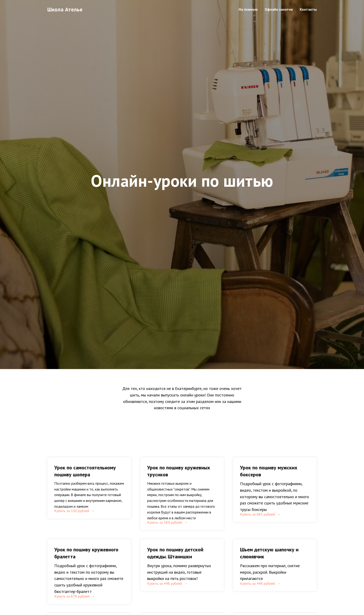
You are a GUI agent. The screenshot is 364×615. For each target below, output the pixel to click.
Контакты (308, 9)
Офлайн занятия (279, 9)
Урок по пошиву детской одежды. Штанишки (175, 564)
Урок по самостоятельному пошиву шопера (85, 471)
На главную (248, 9)
